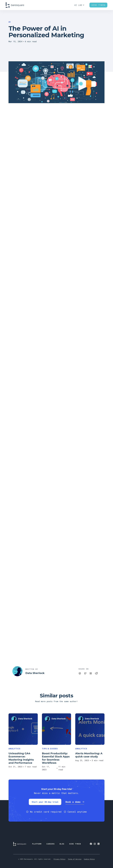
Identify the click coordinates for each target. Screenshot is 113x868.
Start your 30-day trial (45, 802)
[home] (15, 5)
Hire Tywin (98, 5)
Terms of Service (75, 859)
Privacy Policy (59, 859)
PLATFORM (37, 844)
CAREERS (51, 844)
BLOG (62, 844)
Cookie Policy (89, 859)
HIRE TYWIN (75, 844)
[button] (79, 5)
